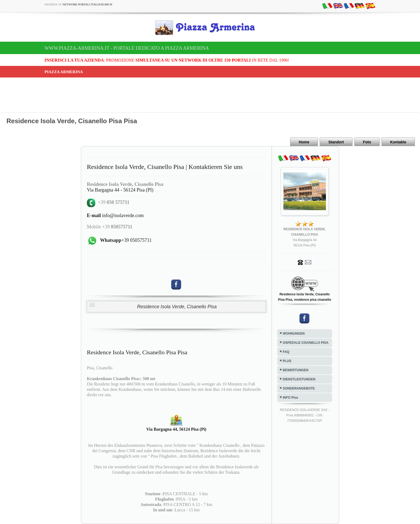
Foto (367, 142)
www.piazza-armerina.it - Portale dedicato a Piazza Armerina (127, 48)
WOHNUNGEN (294, 334)
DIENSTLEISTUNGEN (299, 379)
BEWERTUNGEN (296, 370)
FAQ (286, 352)
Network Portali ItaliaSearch (88, 4)
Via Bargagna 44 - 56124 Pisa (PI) (120, 190)
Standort (336, 142)
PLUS (287, 361)
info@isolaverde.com (115, 215)
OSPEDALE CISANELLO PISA (306, 343)
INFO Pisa (291, 398)
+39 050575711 (126, 240)
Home (304, 142)
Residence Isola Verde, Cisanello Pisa (177, 307)
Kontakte (398, 142)
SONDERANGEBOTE (299, 388)
